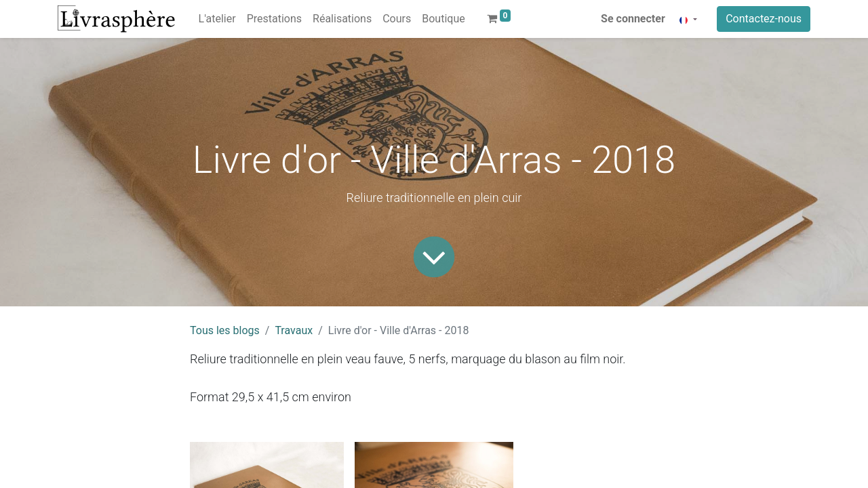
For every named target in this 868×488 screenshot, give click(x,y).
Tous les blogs (225, 330)
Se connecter (633, 19)
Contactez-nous (764, 19)
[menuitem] (217, 19)
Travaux (294, 330)
